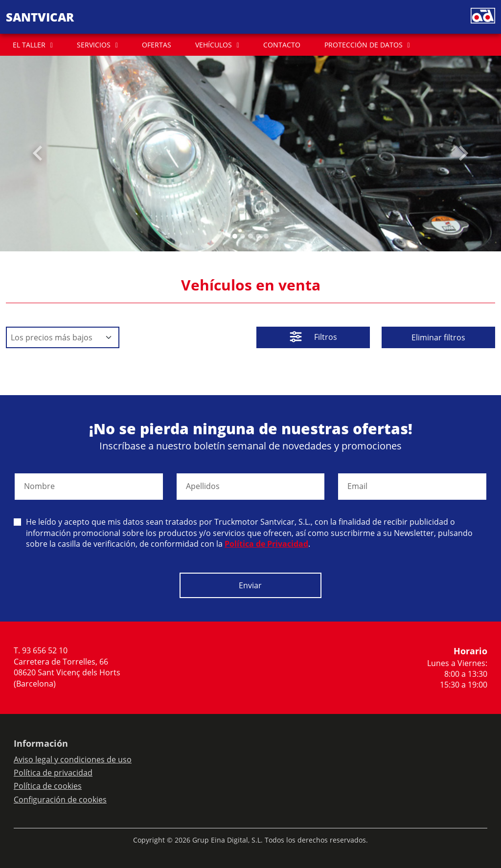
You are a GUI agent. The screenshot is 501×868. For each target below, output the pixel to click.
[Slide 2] (250, 236)
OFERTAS (157, 45)
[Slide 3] (258, 236)
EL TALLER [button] (29, 45)
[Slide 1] (243, 236)
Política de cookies (48, 786)
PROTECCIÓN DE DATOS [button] (364, 45)
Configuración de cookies (60, 800)
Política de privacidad (53, 773)
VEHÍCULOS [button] (214, 45)
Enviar (250, 585)
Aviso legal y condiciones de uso (73, 759)
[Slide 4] (266, 236)
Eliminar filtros (438, 337)
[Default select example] (63, 337)
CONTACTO (282, 45)
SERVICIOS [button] (94, 45)
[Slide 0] (235, 236)
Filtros (313, 338)
